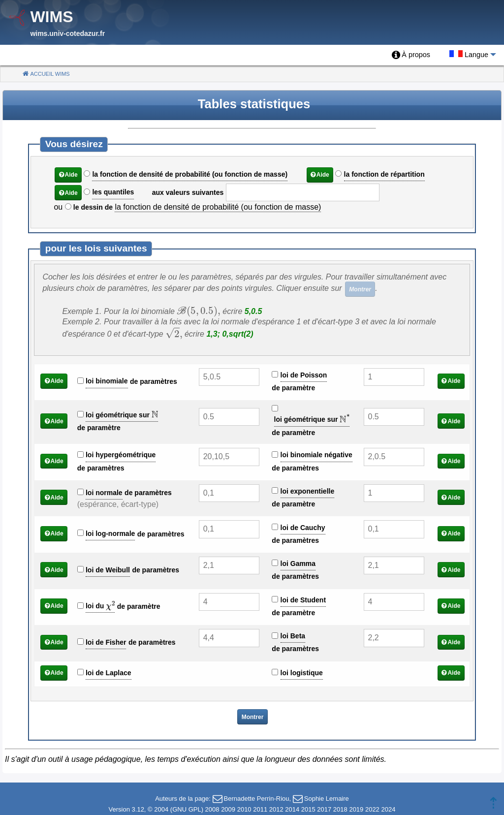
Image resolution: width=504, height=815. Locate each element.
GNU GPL (187, 809)
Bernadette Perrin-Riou (257, 799)
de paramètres (154, 381)
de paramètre (293, 388)
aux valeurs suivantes (188, 192)
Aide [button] (71, 175)
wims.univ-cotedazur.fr (67, 33)
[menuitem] (411, 55)
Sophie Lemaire (327, 799)
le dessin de (93, 207)
